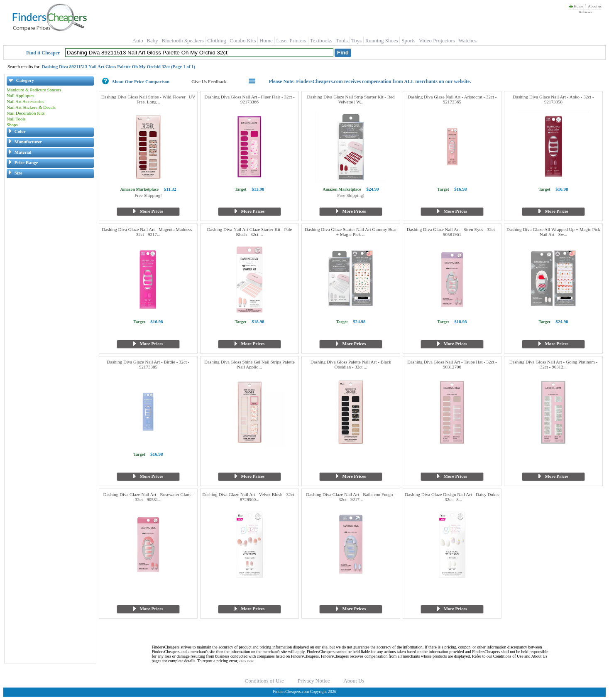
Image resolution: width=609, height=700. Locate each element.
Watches (467, 41)
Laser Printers (291, 41)
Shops (12, 125)
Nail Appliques (20, 96)
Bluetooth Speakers (182, 41)
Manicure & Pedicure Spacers (34, 90)
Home (576, 6)
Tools (342, 41)
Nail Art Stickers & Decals (31, 107)
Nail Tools (16, 119)
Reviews (585, 12)
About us (595, 6)
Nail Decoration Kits (26, 113)
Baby (152, 41)
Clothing (217, 41)
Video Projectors (437, 41)
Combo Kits (243, 41)
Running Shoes (382, 41)
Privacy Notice (314, 681)
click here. (247, 661)
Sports (408, 41)
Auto (138, 41)
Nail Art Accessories (25, 101)
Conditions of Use (265, 681)
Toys (356, 41)
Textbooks (321, 41)
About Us (354, 681)
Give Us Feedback (209, 81)
